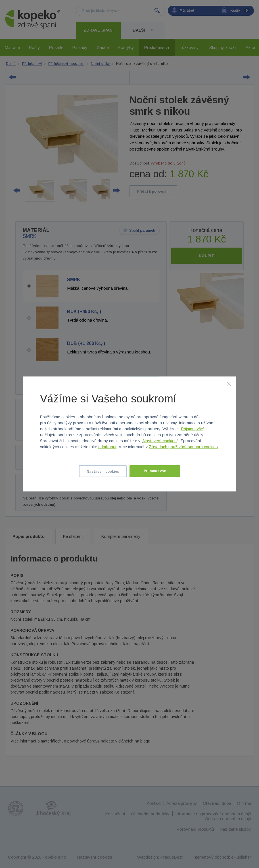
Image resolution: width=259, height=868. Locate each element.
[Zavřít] (229, 384)
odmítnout (107, 447)
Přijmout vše (192, 429)
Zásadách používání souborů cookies (183, 447)
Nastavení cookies (160, 441)
